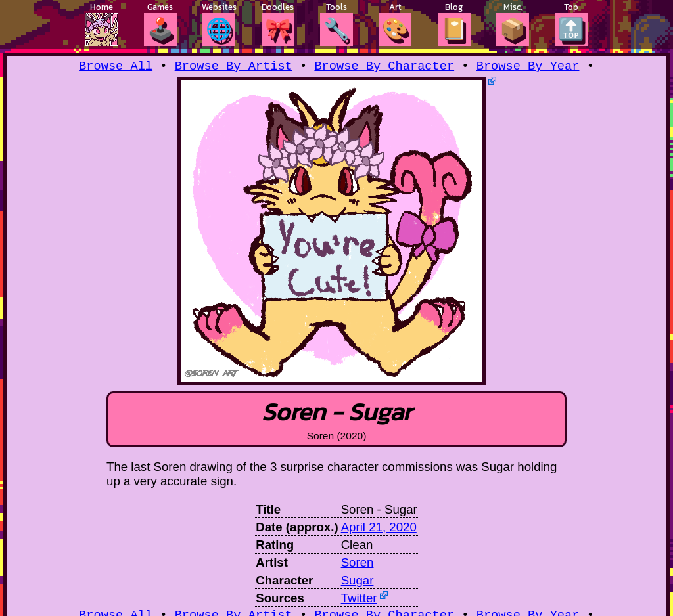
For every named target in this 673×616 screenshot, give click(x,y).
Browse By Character (384, 67)
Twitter (359, 600)
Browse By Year (528, 67)
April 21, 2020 (379, 529)
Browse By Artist (234, 67)
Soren (358, 564)
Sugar (358, 582)
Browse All (116, 67)
